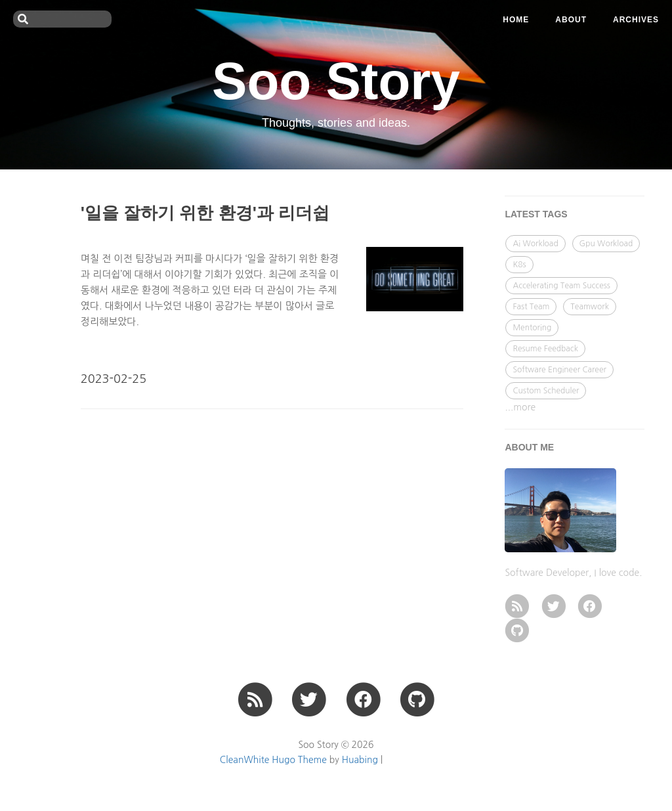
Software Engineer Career (559, 370)
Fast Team (531, 307)
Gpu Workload (606, 244)
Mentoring (532, 328)
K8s (519, 265)
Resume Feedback (545, 349)
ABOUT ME (529, 447)
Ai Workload (535, 244)
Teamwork (590, 307)
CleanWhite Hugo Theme (273, 760)
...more (520, 407)
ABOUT (571, 20)
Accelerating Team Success (561, 286)
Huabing (360, 760)
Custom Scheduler (546, 391)
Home (516, 20)
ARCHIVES (636, 20)
